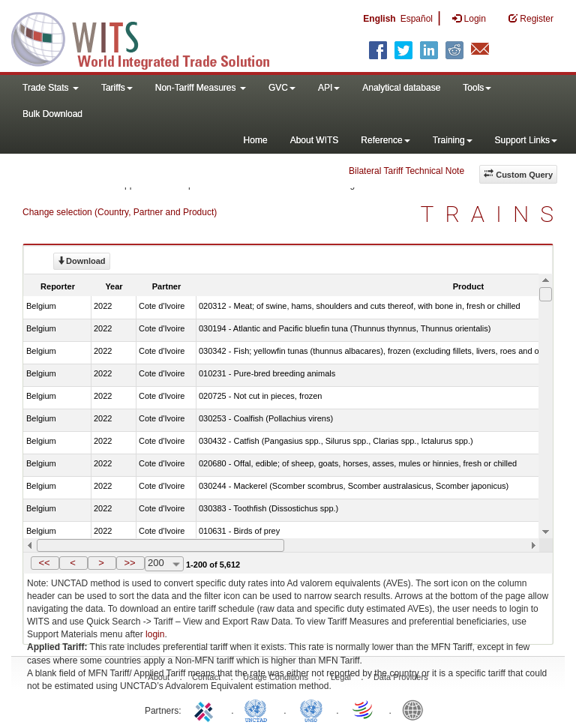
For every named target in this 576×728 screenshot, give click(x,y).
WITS (150, 37)
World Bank (416, 709)
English (379, 19)
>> (129, 563)
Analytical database (401, 88)
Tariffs (117, 88)
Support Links (526, 140)
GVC (282, 88)
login (155, 634)
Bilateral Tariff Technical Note (406, 171)
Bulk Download (52, 114)
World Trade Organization (364, 709)
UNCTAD (259, 709)
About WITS (315, 140)
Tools (477, 88)
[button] (45, 563)
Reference (385, 140)
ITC (206, 709)
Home (256, 140)
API (329, 88)
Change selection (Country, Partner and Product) (120, 212)
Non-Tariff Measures (201, 88)
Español (417, 19)
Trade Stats (51, 88)
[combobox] (164, 564)
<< (44, 563)
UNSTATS (311, 709)
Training (453, 140)
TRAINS (493, 214)
